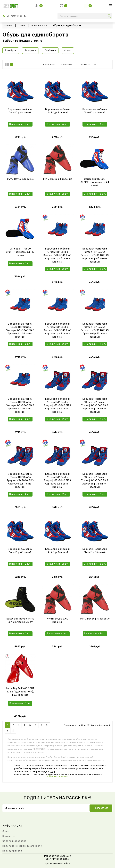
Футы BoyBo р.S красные (95, 619)
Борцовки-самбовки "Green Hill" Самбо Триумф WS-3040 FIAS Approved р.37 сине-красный (20, 480)
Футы (68, 51)
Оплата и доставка (14, 841)
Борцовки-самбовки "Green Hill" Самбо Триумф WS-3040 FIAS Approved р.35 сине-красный (95, 480)
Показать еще (57, 777)
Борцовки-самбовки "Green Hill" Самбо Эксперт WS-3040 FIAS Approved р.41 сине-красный (95, 330)
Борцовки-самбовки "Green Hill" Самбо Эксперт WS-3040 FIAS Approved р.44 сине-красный (20, 330)
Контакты (9, 836)
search (109, 16)
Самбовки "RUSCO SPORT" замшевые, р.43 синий (20, 252)
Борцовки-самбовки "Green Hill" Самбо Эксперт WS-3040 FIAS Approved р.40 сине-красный (20, 405)
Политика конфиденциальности (22, 846)
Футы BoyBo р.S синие (20, 179)
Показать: (85, 64)
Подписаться (101, 808)
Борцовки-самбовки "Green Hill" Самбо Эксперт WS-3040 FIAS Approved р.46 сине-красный (57, 255)
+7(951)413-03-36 (17, 16)
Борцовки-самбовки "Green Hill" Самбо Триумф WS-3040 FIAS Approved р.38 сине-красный (95, 405)
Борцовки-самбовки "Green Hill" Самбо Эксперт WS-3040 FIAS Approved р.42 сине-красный (57, 330)
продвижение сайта (58, 863)
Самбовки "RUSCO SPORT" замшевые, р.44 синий (95, 182)
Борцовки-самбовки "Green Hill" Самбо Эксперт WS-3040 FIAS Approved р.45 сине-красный (95, 255)
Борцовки (30, 51)
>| (13, 731)
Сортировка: (50, 64)
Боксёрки (11, 51)
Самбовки (50, 51)
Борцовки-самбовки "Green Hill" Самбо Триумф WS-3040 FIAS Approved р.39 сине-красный (57, 405)
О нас (6, 831)
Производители (12, 851)
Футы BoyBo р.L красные (58, 179)
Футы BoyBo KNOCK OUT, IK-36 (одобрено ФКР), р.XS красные (20, 692)
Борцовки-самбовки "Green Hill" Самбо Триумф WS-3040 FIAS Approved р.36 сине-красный (57, 480)
